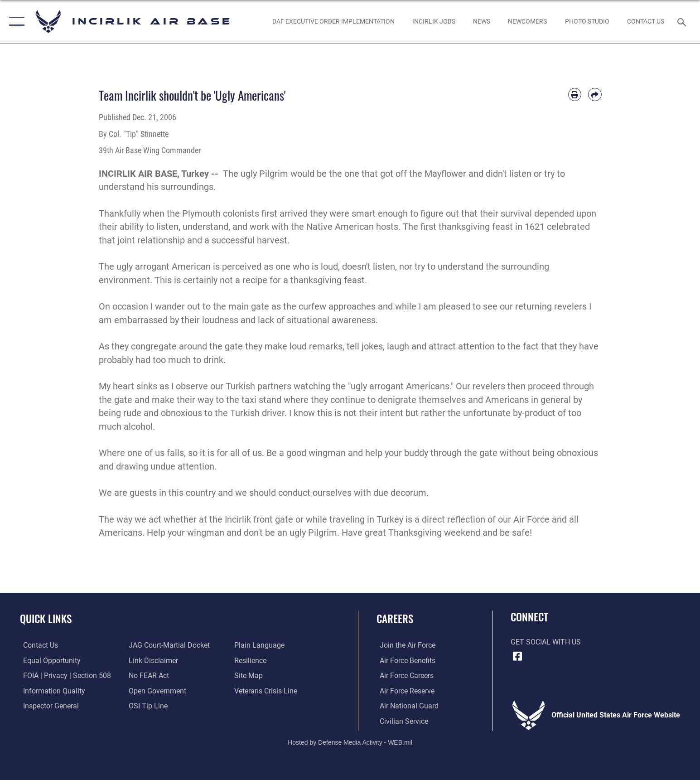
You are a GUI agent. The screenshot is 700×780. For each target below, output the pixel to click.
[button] (15, 22)
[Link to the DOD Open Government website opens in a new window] (157, 690)
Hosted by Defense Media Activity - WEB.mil (350, 742)
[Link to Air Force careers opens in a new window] (403, 676)
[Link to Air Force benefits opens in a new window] (404, 660)
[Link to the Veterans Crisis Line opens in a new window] (267, 690)
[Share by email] (595, 94)
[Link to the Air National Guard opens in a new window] (406, 705)
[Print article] (575, 94)
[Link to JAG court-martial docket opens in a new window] (168, 645)
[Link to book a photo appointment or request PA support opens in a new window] (587, 22)
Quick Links (46, 618)
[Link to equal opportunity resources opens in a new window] (49, 660)
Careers (395, 618)
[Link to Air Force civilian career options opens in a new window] (401, 720)
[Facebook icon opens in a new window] (517, 656)
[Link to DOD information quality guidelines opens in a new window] (51, 690)
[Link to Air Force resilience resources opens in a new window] (251, 660)
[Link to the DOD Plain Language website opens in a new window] (260, 645)
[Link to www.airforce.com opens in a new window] (404, 645)
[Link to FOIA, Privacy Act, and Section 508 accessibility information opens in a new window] (64, 676)
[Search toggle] (683, 22)
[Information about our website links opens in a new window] (152, 660)
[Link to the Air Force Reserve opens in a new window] (404, 690)
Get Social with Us (546, 642)
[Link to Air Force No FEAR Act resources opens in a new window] (148, 676)
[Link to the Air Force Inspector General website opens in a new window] (48, 705)
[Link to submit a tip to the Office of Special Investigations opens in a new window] (147, 705)
